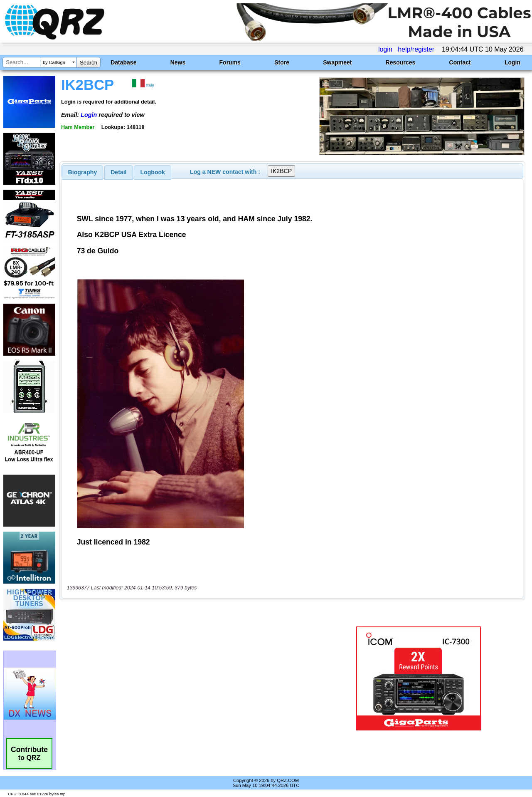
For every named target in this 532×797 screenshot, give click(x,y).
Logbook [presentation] (153, 172)
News (178, 62)
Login (512, 62)
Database (123, 62)
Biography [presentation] (83, 172)
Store (282, 62)
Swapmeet (337, 62)
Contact (460, 62)
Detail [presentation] (118, 172)
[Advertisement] (192, 678)
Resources (401, 62)
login (385, 49)
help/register (416, 49)
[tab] (83, 172)
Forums (230, 62)
